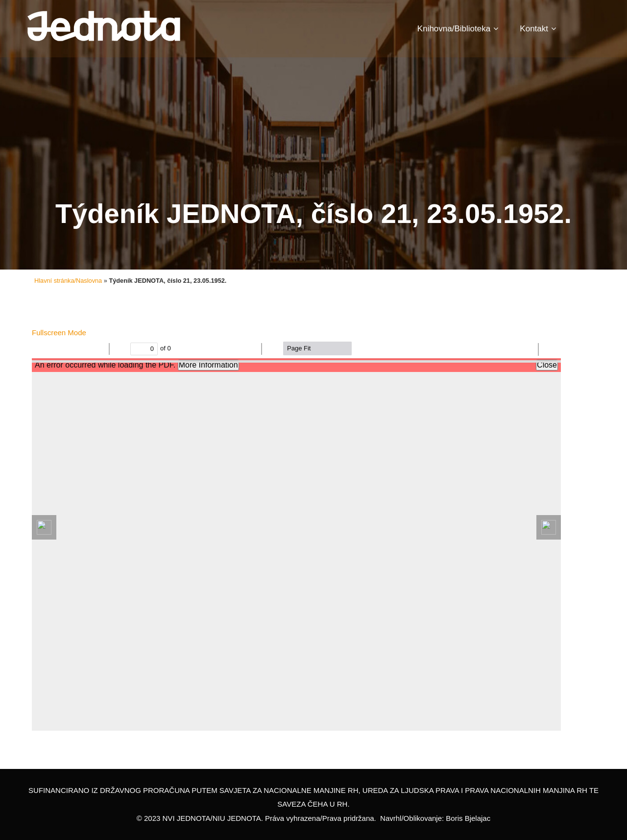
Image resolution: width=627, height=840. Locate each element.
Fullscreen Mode (59, 333)
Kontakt (538, 29)
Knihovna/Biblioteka (458, 29)
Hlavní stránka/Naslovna (68, 281)
